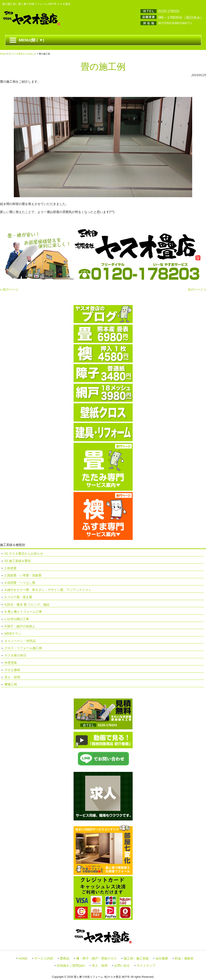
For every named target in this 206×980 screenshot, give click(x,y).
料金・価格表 (184, 958)
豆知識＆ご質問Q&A (71, 966)
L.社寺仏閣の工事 (17, 619)
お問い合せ (122, 966)
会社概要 (162, 958)
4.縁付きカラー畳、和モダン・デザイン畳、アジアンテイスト (48, 590)
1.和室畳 (10, 568)
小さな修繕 (12, 670)
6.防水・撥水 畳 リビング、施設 (27, 605)
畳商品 (65, 958)
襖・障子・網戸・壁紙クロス (97, 958)
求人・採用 (12, 677)
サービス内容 (44, 958)
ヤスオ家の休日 (15, 655)
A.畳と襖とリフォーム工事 (23, 612)
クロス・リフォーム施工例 (23, 648)
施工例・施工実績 (136, 958)
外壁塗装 (11, 663)
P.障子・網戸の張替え (20, 626)
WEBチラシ (13, 634)
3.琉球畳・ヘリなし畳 (20, 583)
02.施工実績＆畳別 (18, 561)
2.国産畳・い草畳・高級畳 (23, 575)
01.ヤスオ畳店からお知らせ (22, 54)
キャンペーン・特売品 (20, 641)
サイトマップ (146, 966)
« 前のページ (9, 289)
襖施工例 (11, 684)
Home (3, 54)
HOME (23, 958)
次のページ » (197, 289)
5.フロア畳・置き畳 (18, 597)
